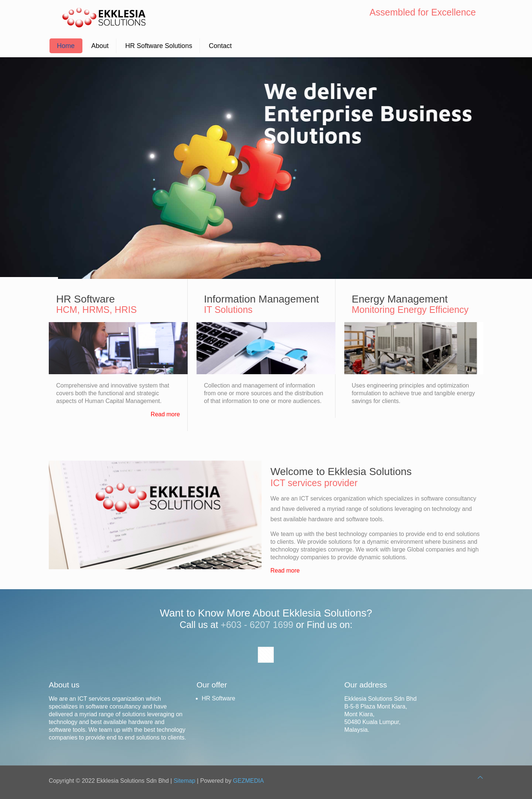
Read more (165, 414)
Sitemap (185, 781)
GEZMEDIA (249, 781)
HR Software (219, 698)
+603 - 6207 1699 (257, 625)
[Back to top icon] (480, 777)
